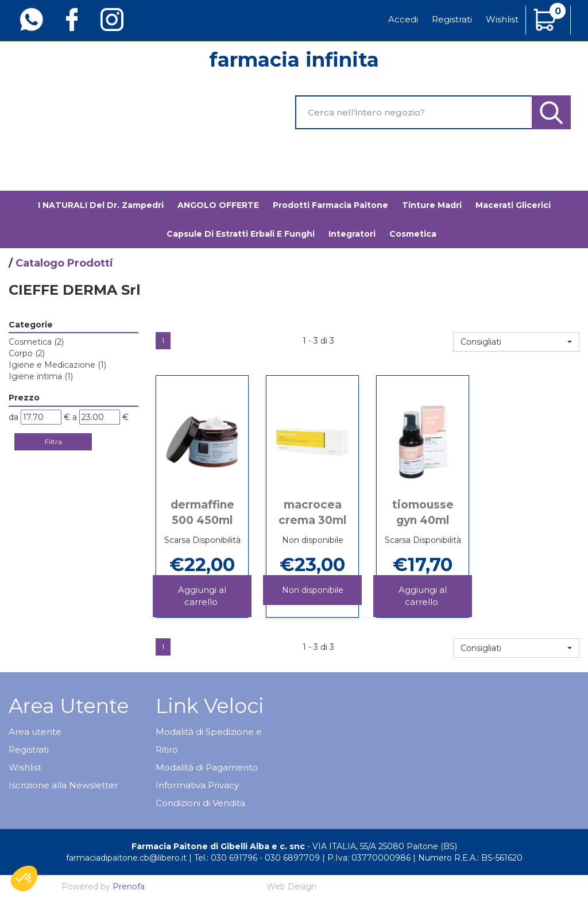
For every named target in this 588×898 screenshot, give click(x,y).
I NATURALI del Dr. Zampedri (101, 205)
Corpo (27, 353)
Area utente (35, 732)
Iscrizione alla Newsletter (63, 785)
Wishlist (502, 19)
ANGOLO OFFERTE (218, 205)
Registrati (452, 19)
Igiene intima (41, 376)
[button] (516, 342)
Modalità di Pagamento (207, 767)
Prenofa (129, 887)
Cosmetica (36, 342)
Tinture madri (432, 205)
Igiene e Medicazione (57, 365)
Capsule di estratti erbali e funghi (241, 234)
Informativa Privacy (197, 785)
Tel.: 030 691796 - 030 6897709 (257, 858)
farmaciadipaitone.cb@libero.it (126, 858)
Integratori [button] (352, 234)
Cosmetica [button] (413, 234)
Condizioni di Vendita (200, 803)
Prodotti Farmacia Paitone (330, 205)
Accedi (403, 19)
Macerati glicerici (513, 205)
